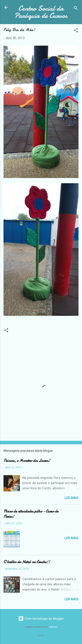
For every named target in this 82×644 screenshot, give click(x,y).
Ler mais (72, 498)
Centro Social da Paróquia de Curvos (41, 12)
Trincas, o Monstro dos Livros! (27, 461)
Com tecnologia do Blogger (41, 619)
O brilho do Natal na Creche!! (27, 562)
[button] (76, 31)
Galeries (53, 627)
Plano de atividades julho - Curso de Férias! (31, 514)
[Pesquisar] (76, 9)
